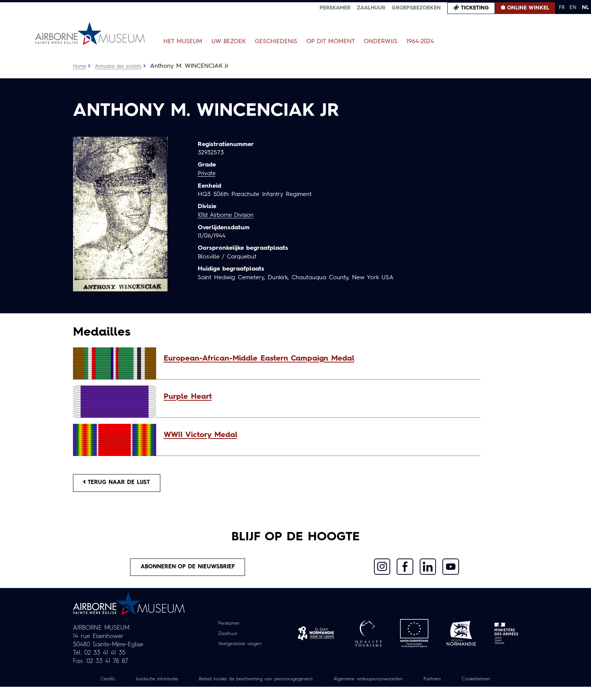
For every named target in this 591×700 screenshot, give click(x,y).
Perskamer (335, 8)
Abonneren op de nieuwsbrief (188, 571)
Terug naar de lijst (121, 484)
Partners (477, 684)
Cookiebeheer (296, 692)
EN (573, 8)
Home (80, 66)
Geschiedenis (276, 42)
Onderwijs (381, 42)
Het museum (183, 42)
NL (585, 8)
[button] (318, 359)
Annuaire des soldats (122, 66)
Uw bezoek (229, 42)
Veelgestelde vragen (240, 649)
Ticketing (475, 8)
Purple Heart (188, 397)
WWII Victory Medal (201, 435)
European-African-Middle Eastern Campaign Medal (259, 359)
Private (207, 174)
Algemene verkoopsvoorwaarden (406, 684)
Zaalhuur (371, 8)
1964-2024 (420, 42)
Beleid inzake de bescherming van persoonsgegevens (278, 684)
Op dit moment (330, 42)
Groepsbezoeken (416, 8)
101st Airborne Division (229, 215)
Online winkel (528, 8)
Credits (113, 684)
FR (562, 8)
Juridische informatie (167, 684)
